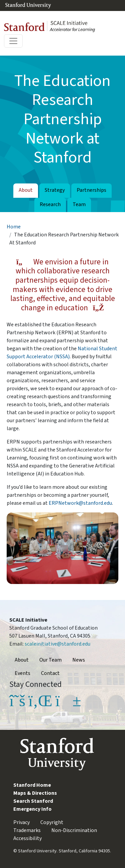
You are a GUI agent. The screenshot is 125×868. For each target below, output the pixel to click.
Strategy (55, 190)
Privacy (21, 822)
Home (14, 227)
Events (22, 673)
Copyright (52, 822)
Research (50, 204)
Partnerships (91, 190)
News (79, 660)
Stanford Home (32, 785)
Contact (50, 673)
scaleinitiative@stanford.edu (57, 644)
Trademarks (27, 830)
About (26, 190)
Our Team (50, 660)
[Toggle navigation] (13, 41)
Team (79, 204)
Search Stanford (33, 801)
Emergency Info (32, 809)
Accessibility (27, 838)
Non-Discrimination (74, 830)
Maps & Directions (35, 793)
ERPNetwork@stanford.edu (80, 503)
